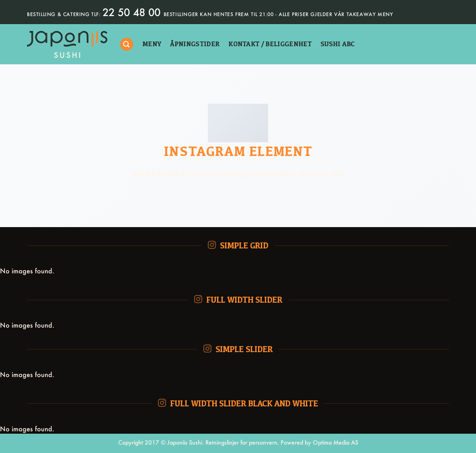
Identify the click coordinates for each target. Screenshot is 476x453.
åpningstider (195, 44)
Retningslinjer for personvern (241, 442)
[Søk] (127, 44)
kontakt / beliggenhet (270, 44)
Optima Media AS (335, 442)
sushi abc (338, 44)
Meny (152, 44)
